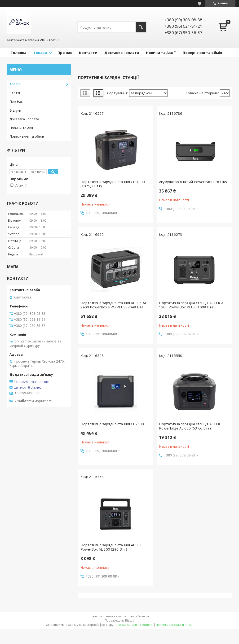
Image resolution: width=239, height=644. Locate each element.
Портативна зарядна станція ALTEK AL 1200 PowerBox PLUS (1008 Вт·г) (192, 305)
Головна (18, 53)
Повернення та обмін (202, 53)
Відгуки (15, 110)
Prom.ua (143, 616)
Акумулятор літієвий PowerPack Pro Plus (193, 182)
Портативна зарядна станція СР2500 (112, 424)
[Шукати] (141, 27)
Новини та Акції (161, 53)
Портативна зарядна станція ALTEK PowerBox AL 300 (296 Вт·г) (111, 547)
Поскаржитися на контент (135, 625)
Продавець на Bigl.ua (119, 620)
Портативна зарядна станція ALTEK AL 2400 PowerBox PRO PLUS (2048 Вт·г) (114, 305)
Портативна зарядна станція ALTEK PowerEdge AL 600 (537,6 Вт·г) (190, 426)
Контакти (88, 53)
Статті (15, 93)
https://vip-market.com (32, 382)
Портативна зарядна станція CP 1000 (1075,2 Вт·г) (113, 184)
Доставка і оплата (122, 53)
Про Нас (16, 102)
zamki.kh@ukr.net (28, 387)
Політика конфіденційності (175, 625)
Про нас (65, 53)
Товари (40, 53)
